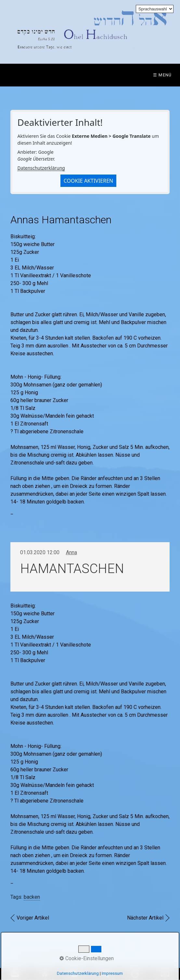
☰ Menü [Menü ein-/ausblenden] (162, 75)
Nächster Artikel (145, 918)
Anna (71, 552)
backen (32, 897)
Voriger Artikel (33, 918)
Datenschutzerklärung (41, 168)
